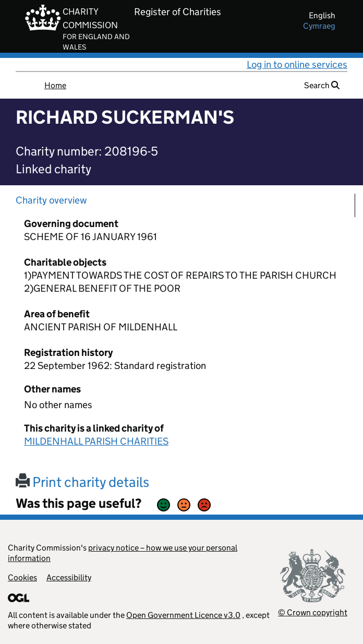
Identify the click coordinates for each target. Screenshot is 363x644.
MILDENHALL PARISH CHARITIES (96, 441)
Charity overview (51, 200)
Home (55, 85)
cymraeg (319, 26)
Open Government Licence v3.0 (183, 615)
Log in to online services (297, 64)
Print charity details (82, 482)
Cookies (22, 577)
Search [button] (322, 85)
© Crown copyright (313, 612)
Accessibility (69, 577)
